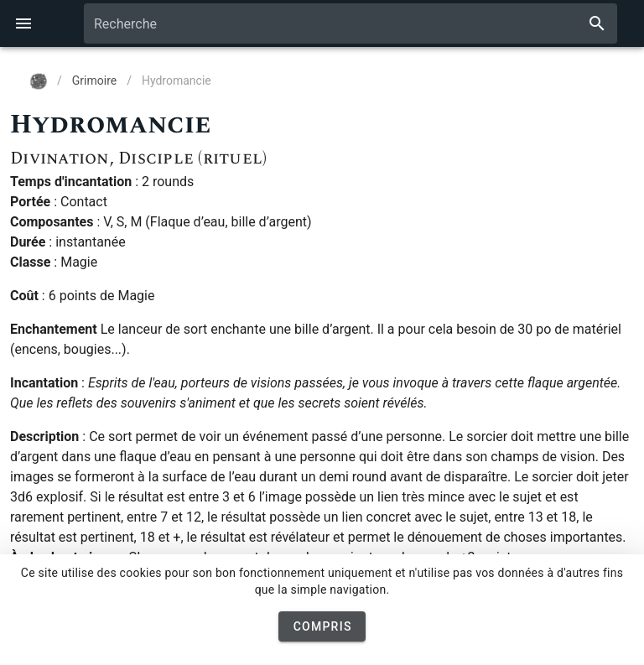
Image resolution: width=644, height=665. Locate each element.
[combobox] (351, 23)
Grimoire (94, 81)
